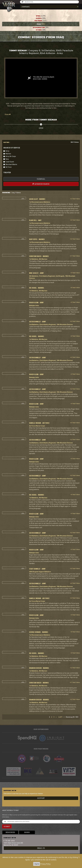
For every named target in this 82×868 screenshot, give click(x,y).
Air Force (9, 167)
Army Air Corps (11, 156)
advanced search (41, 184)
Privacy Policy (45, 864)
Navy (7, 159)
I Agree (37, 864)
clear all (41, 179)
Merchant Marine (11, 164)
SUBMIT (7, 826)
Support (41, 798)
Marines (8, 154)
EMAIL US (41, 848)
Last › (61, 717)
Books (27, 832)
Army (7, 151)
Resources (10, 832)
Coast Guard (10, 162)
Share (8, 114)
